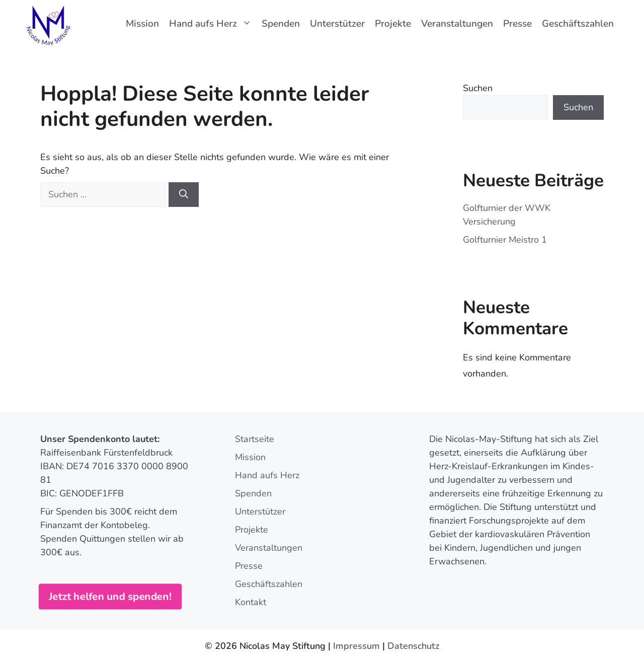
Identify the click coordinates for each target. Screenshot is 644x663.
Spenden (281, 24)
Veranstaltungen (457, 24)
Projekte (393, 24)
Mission (142, 24)
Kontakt (251, 602)
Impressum (356, 646)
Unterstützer (337, 24)
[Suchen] (184, 195)
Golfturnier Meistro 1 (505, 240)
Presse (517, 24)
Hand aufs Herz (213, 24)
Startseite (255, 439)
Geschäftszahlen (578, 24)
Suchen (478, 88)
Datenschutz (413, 646)
